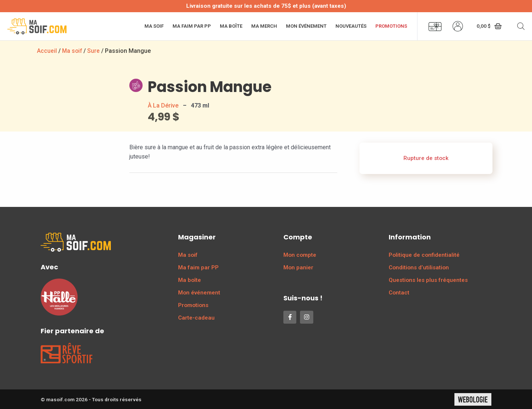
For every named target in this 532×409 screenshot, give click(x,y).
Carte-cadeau (196, 317)
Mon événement (306, 26)
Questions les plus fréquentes (428, 280)
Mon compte (300, 255)
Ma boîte (231, 26)
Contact (399, 292)
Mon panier (298, 267)
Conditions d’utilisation (419, 267)
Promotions (391, 26)
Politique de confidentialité (424, 255)
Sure (95, 51)
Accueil (47, 51)
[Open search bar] (521, 26)
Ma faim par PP (192, 26)
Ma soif (154, 26)
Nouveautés (351, 26)
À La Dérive (163, 105)
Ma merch (264, 26)
